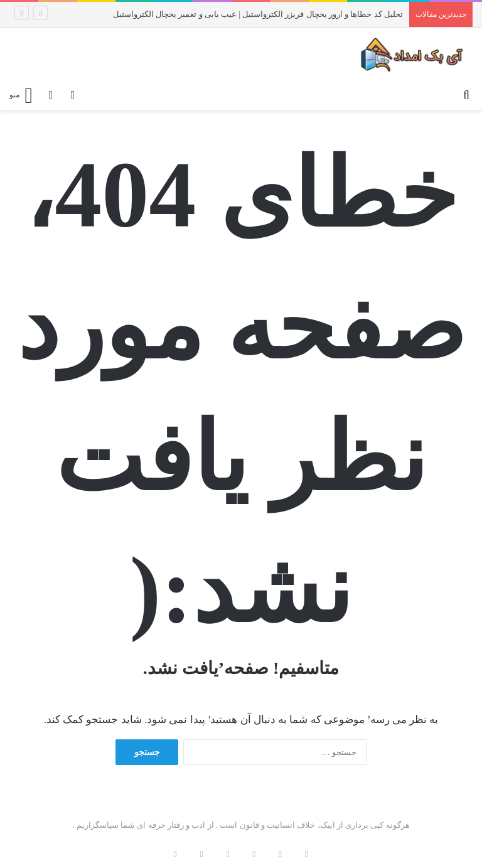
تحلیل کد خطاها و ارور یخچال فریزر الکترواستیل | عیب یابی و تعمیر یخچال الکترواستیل (258, 14)
